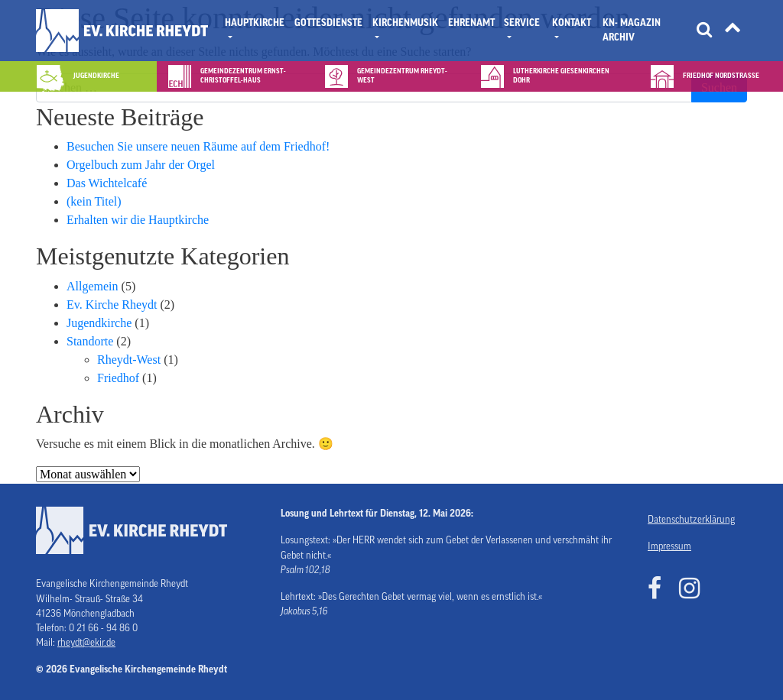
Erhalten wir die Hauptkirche (138, 220)
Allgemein (93, 286)
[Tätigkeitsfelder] (733, 31)
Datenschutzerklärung (691, 520)
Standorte (90, 341)
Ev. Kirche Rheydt (112, 305)
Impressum (669, 546)
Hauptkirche (255, 23)
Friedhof (118, 378)
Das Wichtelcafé (107, 183)
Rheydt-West (129, 360)
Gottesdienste (328, 23)
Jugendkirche (99, 323)
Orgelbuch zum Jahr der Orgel (141, 165)
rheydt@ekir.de (86, 643)
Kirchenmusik (405, 23)
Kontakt (572, 23)
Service (522, 23)
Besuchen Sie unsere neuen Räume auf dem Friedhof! (198, 146)
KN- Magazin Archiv (632, 30)
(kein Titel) (94, 201)
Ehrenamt (471, 23)
